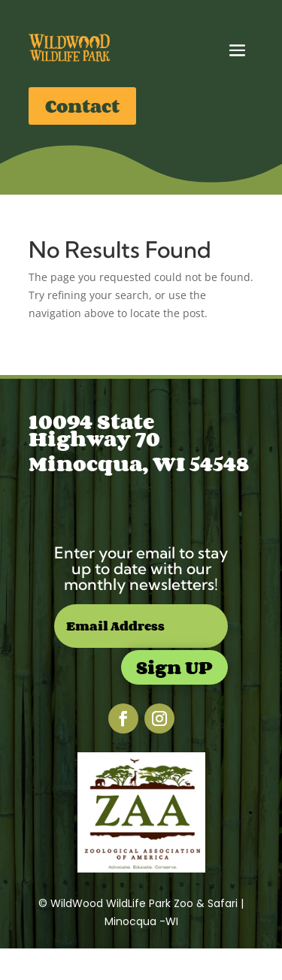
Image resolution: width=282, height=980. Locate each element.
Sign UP (174, 667)
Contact (82, 106)
